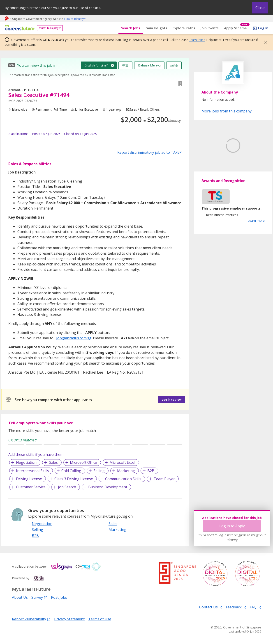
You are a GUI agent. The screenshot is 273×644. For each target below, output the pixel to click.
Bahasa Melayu (149, 65)
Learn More (214, 180)
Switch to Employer (50, 28)
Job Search (67, 487)
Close (260, 8)
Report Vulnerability (31, 619)
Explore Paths (184, 28)
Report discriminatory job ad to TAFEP (149, 152)
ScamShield (197, 40)
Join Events (210, 28)
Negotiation (26, 462)
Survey (39, 597)
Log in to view (172, 400)
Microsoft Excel (122, 462)
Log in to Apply (232, 526)
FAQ (255, 607)
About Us (20, 597)
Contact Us (211, 607)
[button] (264, 42)
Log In (263, 28)
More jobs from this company (227, 111)
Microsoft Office (83, 462)
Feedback (236, 607)
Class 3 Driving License (74, 479)
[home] (19, 28)
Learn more (256, 242)
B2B (151, 471)
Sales (53, 462)
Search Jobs (131, 28)
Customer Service (31, 487)
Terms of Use (100, 619)
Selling (99, 471)
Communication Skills (123, 479)
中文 (125, 65)
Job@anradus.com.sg (74, 338)
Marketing (126, 471)
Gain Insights (156, 28)
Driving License (29, 479)
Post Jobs (59, 597)
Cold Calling (71, 471)
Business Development (108, 487)
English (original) (96, 65)
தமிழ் (174, 65)
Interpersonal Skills (32, 471)
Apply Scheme (237, 28)
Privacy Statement (69, 619)
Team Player (164, 479)
